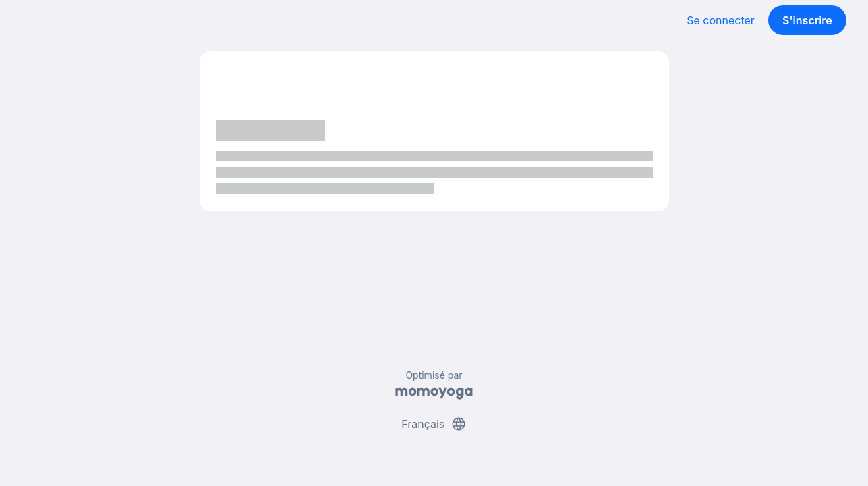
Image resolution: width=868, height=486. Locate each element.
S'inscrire (807, 20)
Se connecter (721, 20)
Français (434, 424)
